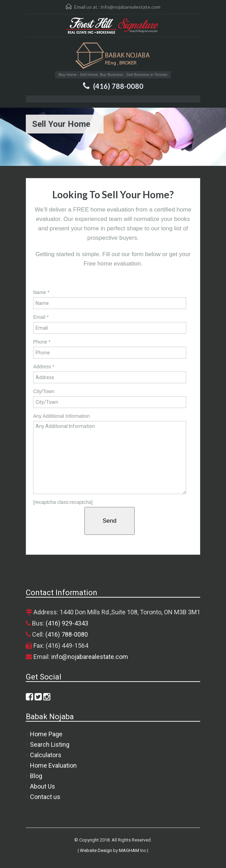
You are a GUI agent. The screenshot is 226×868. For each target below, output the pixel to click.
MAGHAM (129, 850)
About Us (43, 786)
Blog (36, 776)
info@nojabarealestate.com (131, 7)
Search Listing (50, 744)
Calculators (46, 755)
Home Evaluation (53, 765)
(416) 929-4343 (67, 623)
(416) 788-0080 (118, 86)
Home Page (46, 734)
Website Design (96, 850)
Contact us (45, 797)
